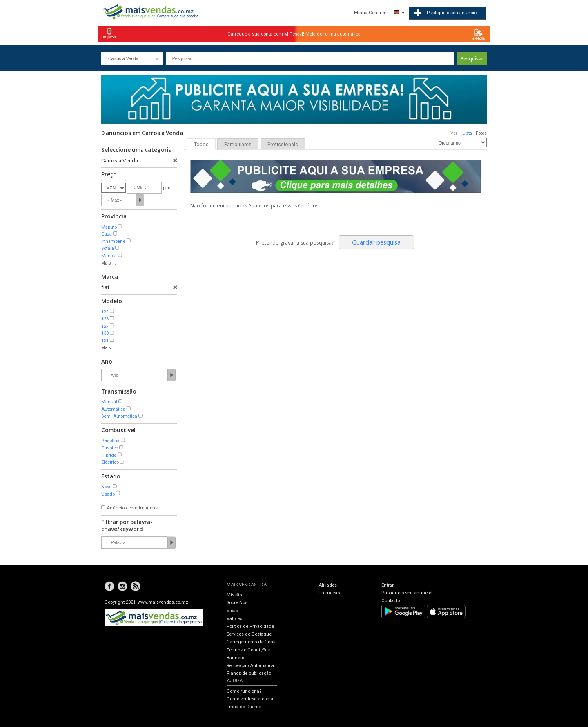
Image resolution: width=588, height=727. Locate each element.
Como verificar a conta (250, 699)
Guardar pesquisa (376, 242)
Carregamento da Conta (252, 642)
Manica (109, 256)
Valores (234, 619)
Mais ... (109, 263)
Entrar (388, 585)
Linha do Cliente (244, 707)
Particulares (238, 145)
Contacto (391, 601)
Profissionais (283, 145)
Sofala (108, 248)
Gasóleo (110, 448)
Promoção (329, 593)
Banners (235, 658)
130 (105, 333)
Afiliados (328, 585)
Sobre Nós (237, 603)
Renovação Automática (250, 666)
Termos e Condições (248, 650)
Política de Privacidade (250, 626)
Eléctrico (110, 462)
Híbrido (109, 455)
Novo (106, 487)
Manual (109, 402)
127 (105, 326)
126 (105, 319)
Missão (234, 595)
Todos (201, 145)
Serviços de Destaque (249, 634)
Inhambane (113, 241)
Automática (113, 409)
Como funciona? (244, 691)
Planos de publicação (249, 673)
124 (105, 312)
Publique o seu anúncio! (407, 593)
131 (105, 341)
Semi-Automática (119, 416)
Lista (467, 133)
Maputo (109, 227)
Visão (232, 611)
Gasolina (110, 441)
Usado (108, 494)
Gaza (107, 234)
